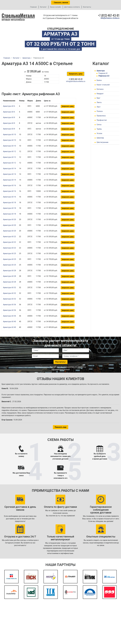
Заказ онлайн (55, 7)
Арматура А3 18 (9, 203)
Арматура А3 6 (9, 106)
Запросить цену (76, 74)
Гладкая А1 (103, 73)
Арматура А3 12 (9, 151)
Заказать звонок (61, 3)
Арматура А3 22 (9, 237)
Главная (33, 7)
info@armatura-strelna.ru (110, 18)
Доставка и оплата (72, 7)
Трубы (99, 129)
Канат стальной (103, 85)
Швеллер (100, 138)
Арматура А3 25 (9, 253)
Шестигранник (103, 142)
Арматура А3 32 (9, 287)
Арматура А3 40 (9, 322)
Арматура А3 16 (9, 185)
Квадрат (100, 94)
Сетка (99, 125)
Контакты (87, 7)
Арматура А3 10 (9, 134)
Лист (99, 107)
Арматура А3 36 (9, 305)
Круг (98, 98)
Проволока (101, 116)
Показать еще (61, 427)
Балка (99, 80)
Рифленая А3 (104, 76)
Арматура (101, 71)
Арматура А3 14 (9, 169)
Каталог (43, 7)
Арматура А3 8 (9, 117)
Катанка (100, 89)
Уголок (99, 133)
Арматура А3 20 (9, 219)
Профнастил (102, 120)
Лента (99, 102)
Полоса (100, 111)
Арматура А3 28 (9, 271)
